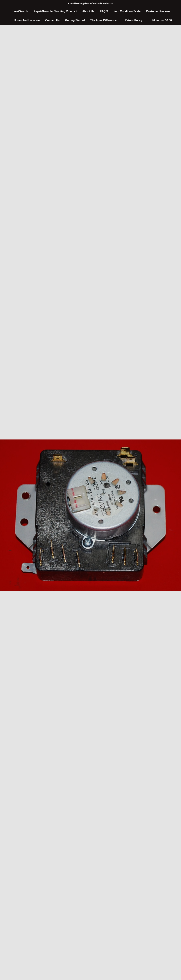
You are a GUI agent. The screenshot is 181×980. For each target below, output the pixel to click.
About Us (88, 11)
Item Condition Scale (127, 11)
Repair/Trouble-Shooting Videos (54, 11)
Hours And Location (27, 20)
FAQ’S (104, 11)
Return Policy (133, 20)
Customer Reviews (158, 11)
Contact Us (52, 20)
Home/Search (19, 11)
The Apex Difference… (105, 20)
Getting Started (75, 20)
